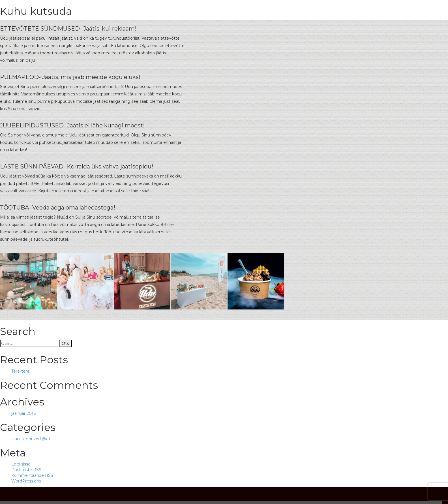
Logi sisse (21, 464)
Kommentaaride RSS (32, 475)
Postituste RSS (26, 470)
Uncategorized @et (31, 439)
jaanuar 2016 (23, 413)
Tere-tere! (21, 371)
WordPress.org (26, 481)
